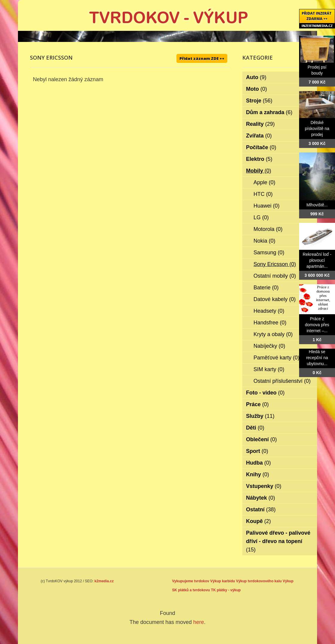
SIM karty (269, 369)
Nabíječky (269, 346)
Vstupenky (264, 486)
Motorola (268, 229)
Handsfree (270, 323)
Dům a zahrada (269, 112)
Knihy (258, 474)
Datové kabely (275, 299)
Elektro (259, 159)
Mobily (259, 171)
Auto (256, 77)
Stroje (259, 101)
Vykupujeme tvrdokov (191, 581)
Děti (255, 428)
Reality (261, 124)
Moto (257, 89)
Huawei (267, 206)
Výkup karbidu (223, 581)
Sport (257, 451)
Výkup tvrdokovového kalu (259, 581)
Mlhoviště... (317, 205)
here (199, 622)
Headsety (269, 311)
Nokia (265, 241)
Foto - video (265, 393)
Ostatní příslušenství (282, 381)
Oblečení (262, 439)
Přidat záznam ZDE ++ (202, 58)
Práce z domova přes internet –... (317, 325)
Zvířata (259, 136)
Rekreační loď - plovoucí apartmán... (317, 260)
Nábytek (261, 498)
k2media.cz (104, 581)
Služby (260, 416)
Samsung (269, 253)
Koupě (259, 521)
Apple (265, 182)
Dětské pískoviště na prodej (317, 129)
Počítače (261, 147)
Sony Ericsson (275, 264)
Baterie (266, 288)
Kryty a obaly (273, 334)
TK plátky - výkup (226, 590)
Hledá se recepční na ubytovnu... (317, 358)
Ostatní (261, 510)
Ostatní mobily (275, 276)
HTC (263, 194)
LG (261, 217)
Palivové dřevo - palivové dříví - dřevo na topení (278, 541)
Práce (258, 404)
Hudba (259, 463)
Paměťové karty (277, 358)
